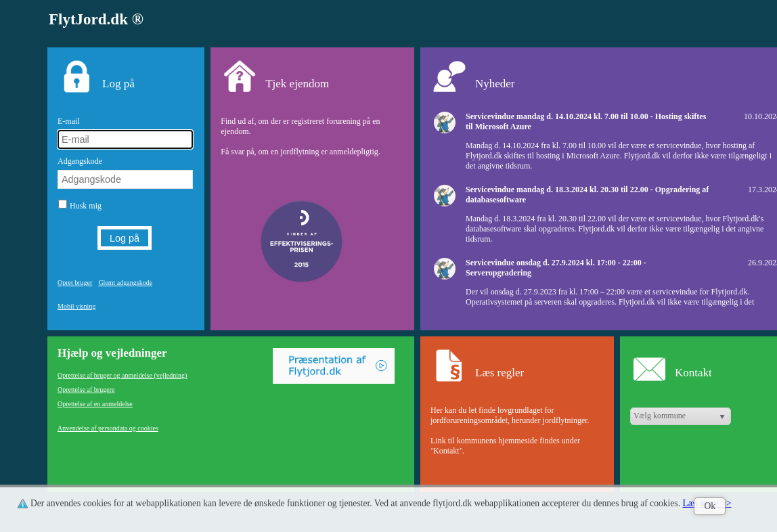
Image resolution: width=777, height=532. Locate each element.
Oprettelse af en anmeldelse (95, 404)
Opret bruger (75, 283)
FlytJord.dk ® (96, 19)
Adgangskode (80, 161)
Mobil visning (76, 306)
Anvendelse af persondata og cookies (108, 428)
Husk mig (86, 206)
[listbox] (681, 416)
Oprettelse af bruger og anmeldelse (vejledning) (122, 375)
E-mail (69, 121)
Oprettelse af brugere (86, 390)
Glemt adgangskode (125, 283)
